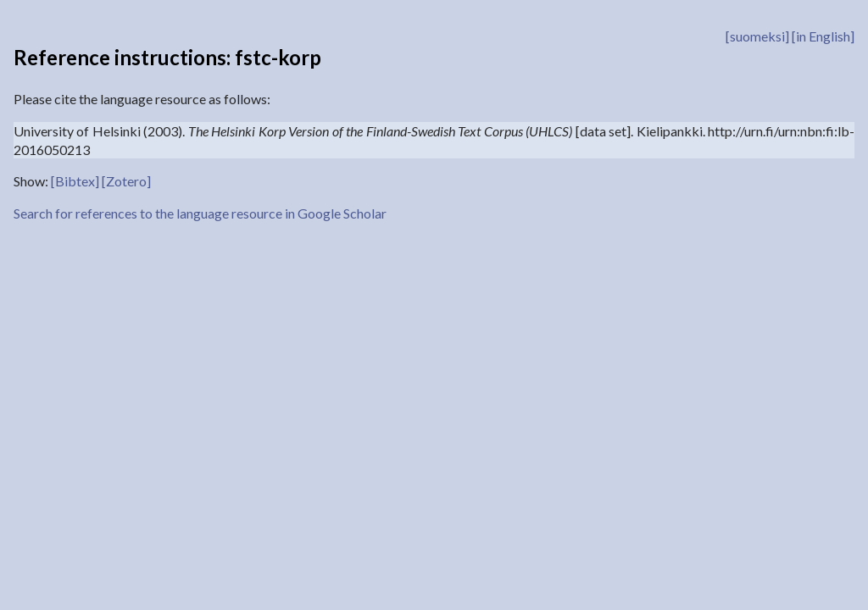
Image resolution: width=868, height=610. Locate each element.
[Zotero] (126, 181)
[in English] (823, 36)
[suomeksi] (757, 36)
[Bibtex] (75, 181)
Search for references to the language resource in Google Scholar (200, 213)
